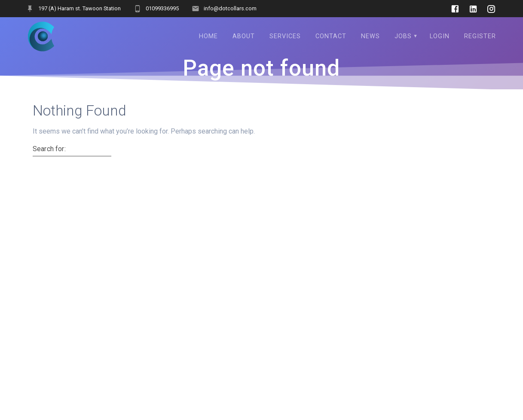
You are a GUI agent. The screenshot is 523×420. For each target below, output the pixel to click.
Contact (331, 36)
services (285, 36)
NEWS (370, 36)
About (244, 36)
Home (208, 36)
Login (440, 36)
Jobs (403, 36)
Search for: (49, 149)
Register (480, 36)
